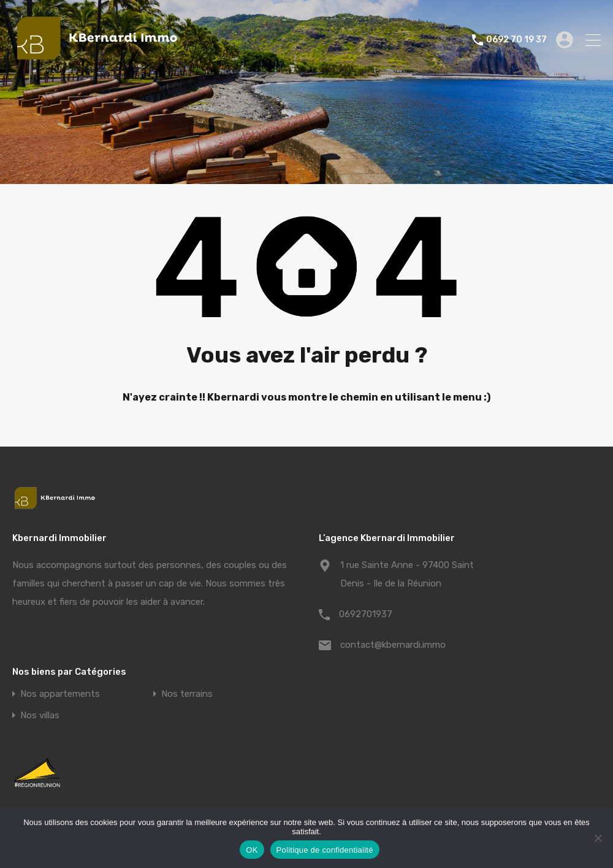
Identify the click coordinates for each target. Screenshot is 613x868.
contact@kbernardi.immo (393, 645)
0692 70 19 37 (516, 40)
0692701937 (366, 614)
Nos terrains (187, 694)
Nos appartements (60, 694)
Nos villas (40, 716)
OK (252, 850)
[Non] (598, 839)
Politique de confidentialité (325, 850)
